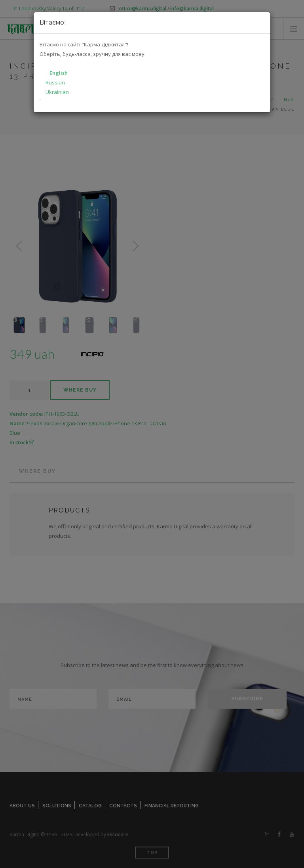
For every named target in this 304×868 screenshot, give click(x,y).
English (59, 73)
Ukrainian (57, 92)
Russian (55, 82)
